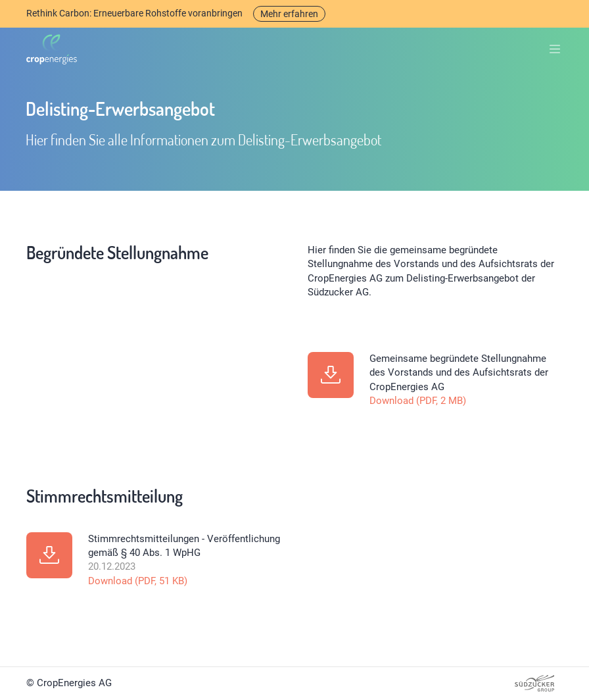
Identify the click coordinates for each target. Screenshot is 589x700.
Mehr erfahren (289, 14)
